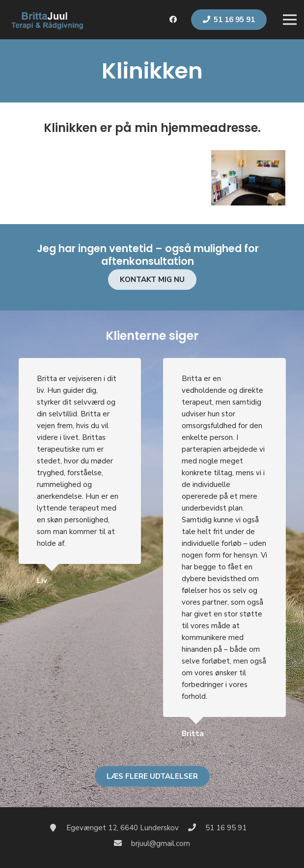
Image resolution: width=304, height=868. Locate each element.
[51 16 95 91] (196, 828)
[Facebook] (173, 20)
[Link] (47, 20)
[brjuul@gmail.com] (123, 843)
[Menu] (290, 20)
